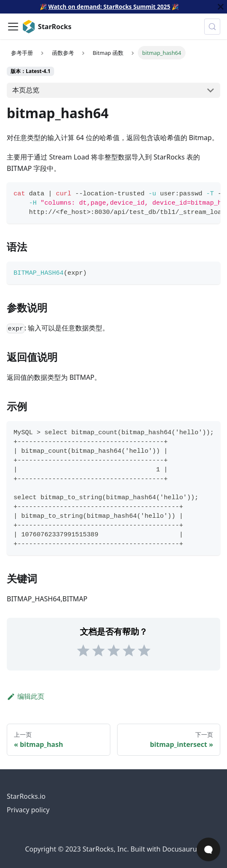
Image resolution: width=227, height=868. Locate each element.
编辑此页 (26, 696)
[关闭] (221, 7)
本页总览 (26, 90)
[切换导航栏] (13, 27)
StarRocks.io (26, 796)
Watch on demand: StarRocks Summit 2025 (109, 7)
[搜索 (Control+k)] (212, 27)
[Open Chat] (208, 849)
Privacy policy (28, 810)
